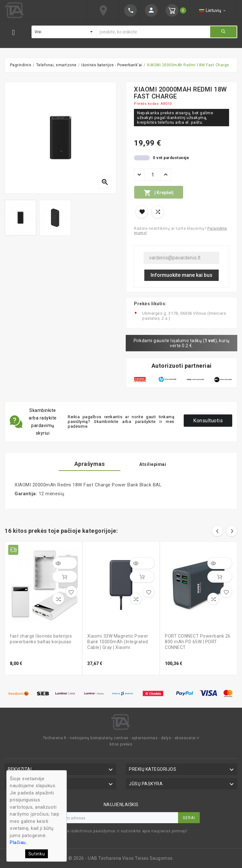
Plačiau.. (19, 842)
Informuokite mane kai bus (181, 275)
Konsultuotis (208, 421)
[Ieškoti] (153, 32)
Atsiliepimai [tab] (153, 464)
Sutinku (37, 854)
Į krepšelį (159, 193)
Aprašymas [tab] (90, 464)
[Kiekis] (153, 175)
